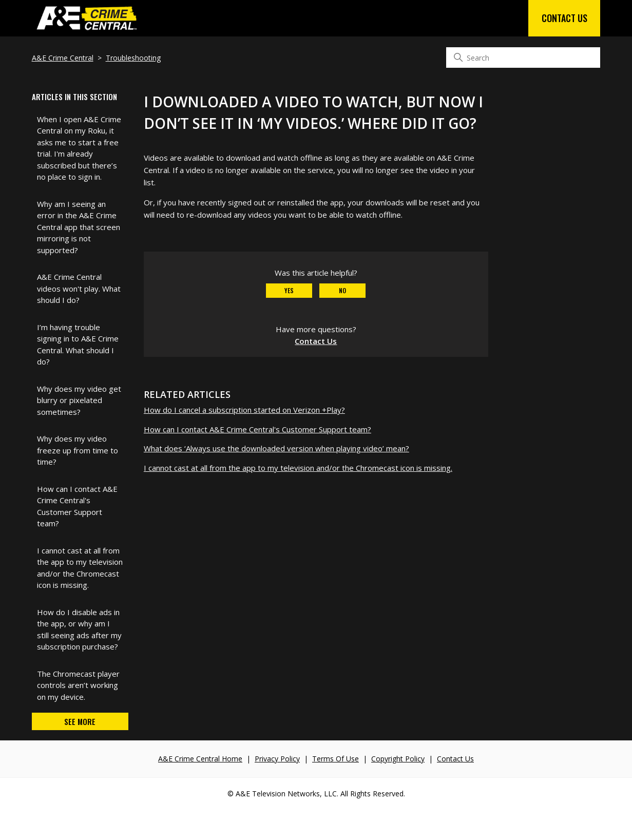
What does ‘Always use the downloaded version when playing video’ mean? (276, 448)
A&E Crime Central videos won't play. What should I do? (79, 288)
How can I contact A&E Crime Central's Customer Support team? (77, 506)
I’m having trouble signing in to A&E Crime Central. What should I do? (78, 345)
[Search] (523, 58)
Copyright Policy (398, 759)
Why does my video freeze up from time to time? (78, 450)
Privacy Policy (277, 759)
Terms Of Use (336, 759)
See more (80, 721)
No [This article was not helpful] (342, 290)
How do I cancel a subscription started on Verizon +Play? (244, 410)
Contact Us (564, 18)
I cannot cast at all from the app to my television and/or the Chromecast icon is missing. (80, 568)
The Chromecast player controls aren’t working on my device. (78, 685)
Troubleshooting (133, 58)
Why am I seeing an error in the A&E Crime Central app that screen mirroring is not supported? (79, 227)
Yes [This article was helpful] (289, 290)
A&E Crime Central (63, 58)
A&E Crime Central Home (200, 759)
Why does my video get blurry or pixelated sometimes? (79, 400)
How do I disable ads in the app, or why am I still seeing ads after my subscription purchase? (79, 629)
